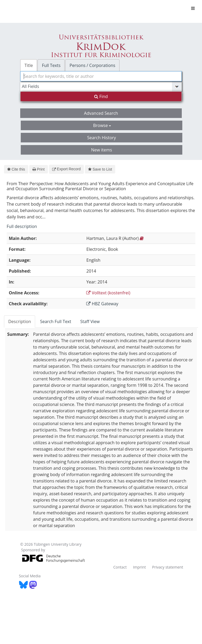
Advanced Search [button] (101, 113)
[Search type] (101, 86)
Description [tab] (20, 321)
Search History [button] (101, 138)
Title (29, 65)
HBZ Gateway (102, 304)
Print (38, 169)
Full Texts (51, 65)
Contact (120, 567)
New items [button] (102, 150)
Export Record (66, 169)
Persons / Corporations (92, 65)
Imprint (139, 567)
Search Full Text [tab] (55, 321)
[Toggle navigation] (193, 8)
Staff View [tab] (90, 321)
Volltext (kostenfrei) (108, 293)
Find (101, 96)
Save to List (100, 169)
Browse (102, 125)
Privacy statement (168, 567)
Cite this (16, 169)
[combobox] (101, 76)
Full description (22, 226)
